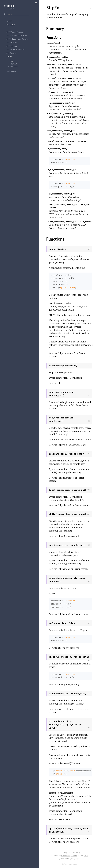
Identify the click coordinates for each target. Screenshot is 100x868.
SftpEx (9, 56)
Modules (11, 25)
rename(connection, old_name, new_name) (66, 141)
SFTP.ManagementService (18, 39)
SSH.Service (11, 53)
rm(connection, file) (57, 149)
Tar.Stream (11, 71)
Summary (14, 64)
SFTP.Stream (12, 46)
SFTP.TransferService (16, 49)
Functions (14, 67)
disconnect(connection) (58, 57)
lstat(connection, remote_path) (62, 103)
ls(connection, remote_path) (60, 92)
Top (11, 61)
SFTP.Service (12, 42)
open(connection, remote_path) (61, 131)
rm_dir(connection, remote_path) (63, 170)
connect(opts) (53, 43)
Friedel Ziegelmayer (69, 856)
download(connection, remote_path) (64, 64)
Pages (9, 21)
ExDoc (70, 852)
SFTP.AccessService (15, 32)
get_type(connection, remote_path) (64, 78)
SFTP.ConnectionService (17, 35)
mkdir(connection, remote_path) (62, 113)
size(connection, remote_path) (61, 194)
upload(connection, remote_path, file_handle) (69, 222)
